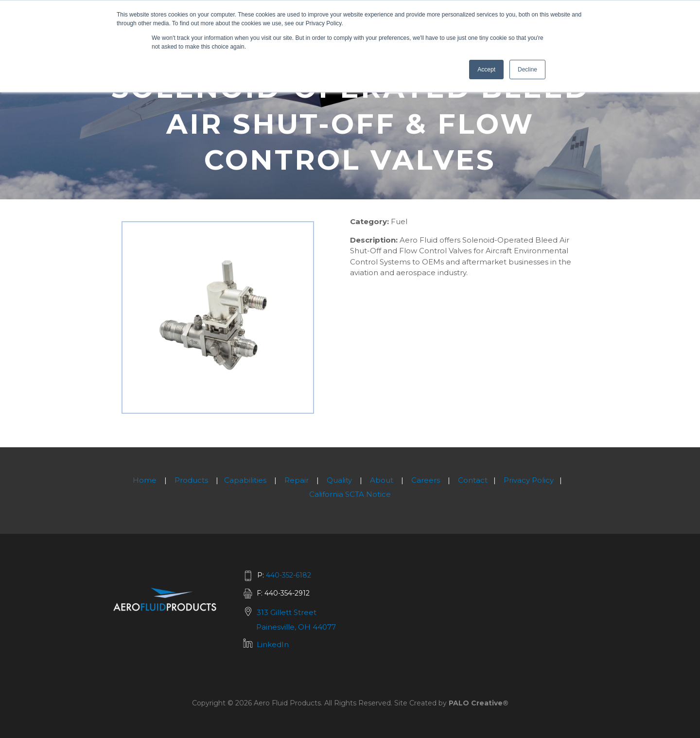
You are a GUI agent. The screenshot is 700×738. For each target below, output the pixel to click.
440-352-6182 (289, 575)
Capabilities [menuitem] (245, 480)
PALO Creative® (479, 703)
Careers (426, 480)
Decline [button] (527, 70)
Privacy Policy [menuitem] (529, 480)
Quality (339, 480)
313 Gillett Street (287, 612)
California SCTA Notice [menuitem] (350, 494)
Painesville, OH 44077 (296, 627)
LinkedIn (273, 644)
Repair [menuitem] (297, 480)
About (382, 480)
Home (145, 480)
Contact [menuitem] (473, 480)
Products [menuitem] (191, 480)
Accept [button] (486, 70)
